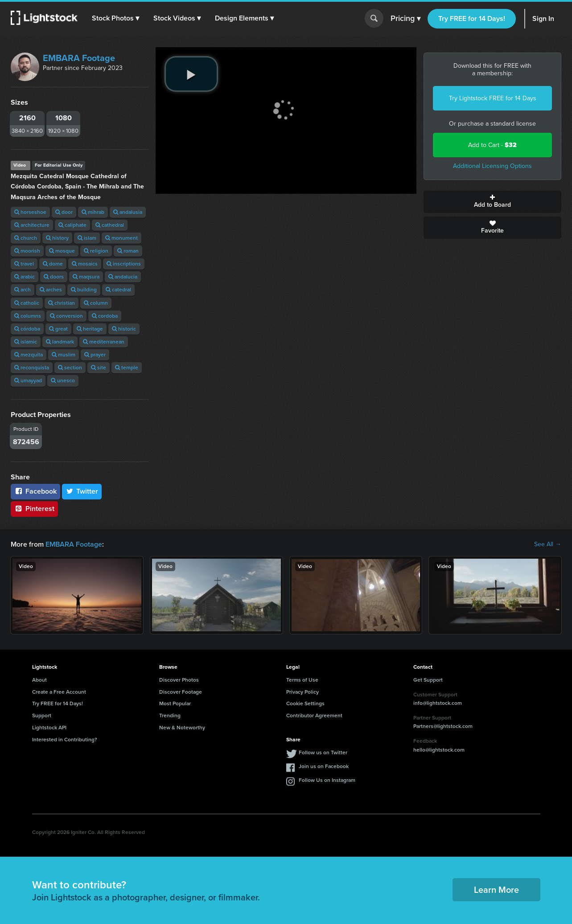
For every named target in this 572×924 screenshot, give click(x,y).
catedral (118, 290)
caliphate (72, 225)
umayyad (28, 380)
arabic (25, 277)
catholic (27, 303)
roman (128, 251)
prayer (95, 355)
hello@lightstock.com (439, 750)
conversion (66, 316)
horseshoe (30, 212)
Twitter (82, 491)
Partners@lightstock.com (443, 726)
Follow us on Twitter (323, 752)
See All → (548, 544)
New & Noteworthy (182, 728)
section (70, 368)
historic (124, 329)
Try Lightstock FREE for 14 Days (493, 98)
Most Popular (175, 703)
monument (121, 238)
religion (96, 251)
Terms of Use (302, 680)
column (96, 303)
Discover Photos (179, 680)
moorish (27, 251)
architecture (32, 225)
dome (53, 264)
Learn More (496, 890)
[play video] (191, 74)
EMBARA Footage (79, 58)
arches (51, 290)
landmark (60, 342)
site (99, 368)
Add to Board (492, 202)
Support (42, 715)
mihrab (93, 212)
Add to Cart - (492, 145)
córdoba (27, 329)
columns (28, 316)
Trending (170, 715)
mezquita (29, 355)
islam (87, 238)
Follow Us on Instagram (327, 780)
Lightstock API (49, 728)
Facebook (35, 491)
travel (24, 264)
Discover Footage (181, 692)
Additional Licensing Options (492, 166)
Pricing (405, 19)
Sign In (543, 18)
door (64, 212)
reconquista (32, 368)
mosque (62, 251)
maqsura (86, 277)
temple (127, 368)
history (57, 238)
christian (62, 303)
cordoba (105, 316)
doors (54, 277)
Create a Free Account (59, 692)
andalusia (128, 212)
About (39, 680)
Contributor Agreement (314, 715)
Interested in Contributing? (65, 740)
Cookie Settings (305, 703)
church (26, 238)
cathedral (110, 225)
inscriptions (124, 264)
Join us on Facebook (324, 766)
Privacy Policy (302, 692)
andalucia (123, 277)
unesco (63, 380)
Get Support (428, 680)
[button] (115, 18)
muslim (64, 355)
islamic (26, 342)
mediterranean (104, 342)
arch (23, 290)
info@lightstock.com (438, 703)
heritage (90, 329)
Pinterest (34, 509)
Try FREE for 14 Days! (472, 18)
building (84, 290)
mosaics (85, 264)
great (58, 329)
